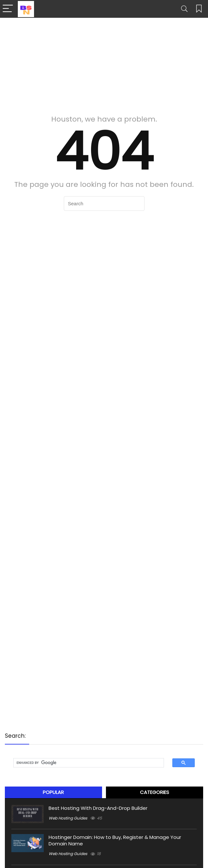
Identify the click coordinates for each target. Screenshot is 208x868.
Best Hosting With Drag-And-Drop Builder (98, 808)
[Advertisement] (104, 63)
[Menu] (8, 9)
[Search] (184, 9)
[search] (84, 763)
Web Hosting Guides (68, 818)
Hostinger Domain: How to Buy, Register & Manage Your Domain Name (115, 840)
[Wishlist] (199, 9)
